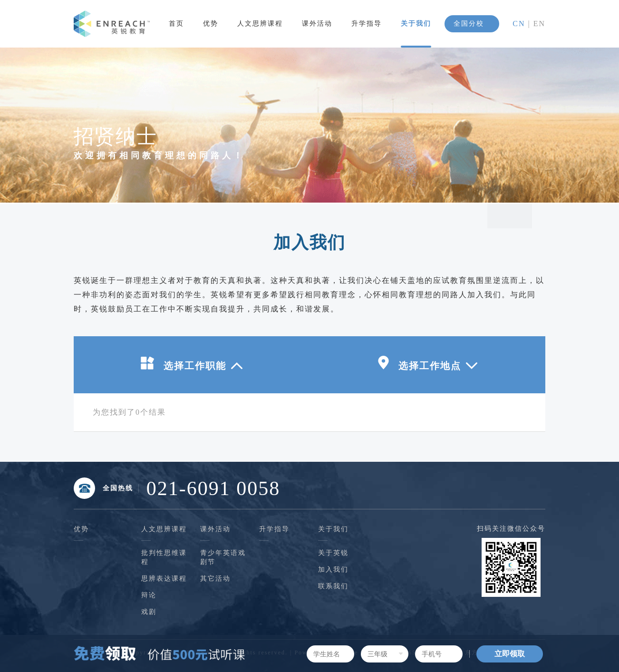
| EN (535, 24)
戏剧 (149, 612)
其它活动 (215, 579)
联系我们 (333, 586)
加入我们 (333, 570)
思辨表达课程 (164, 579)
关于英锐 (333, 553)
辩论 (149, 595)
